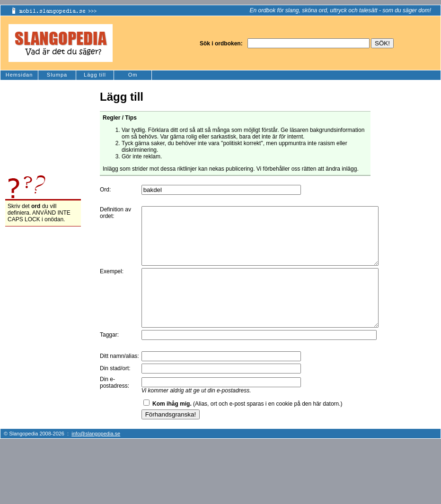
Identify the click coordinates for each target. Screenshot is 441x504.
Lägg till (95, 75)
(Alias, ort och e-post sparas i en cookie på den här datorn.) (247, 426)
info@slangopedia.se (96, 456)
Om (133, 75)
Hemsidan (19, 75)
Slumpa (57, 75)
